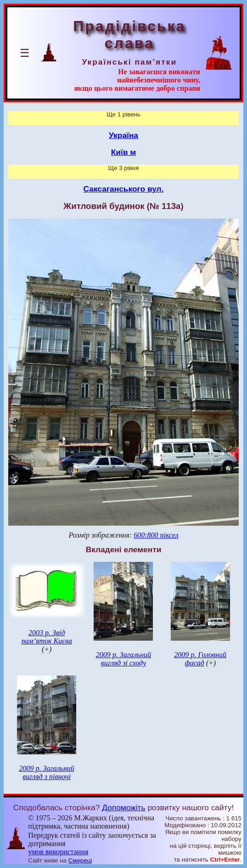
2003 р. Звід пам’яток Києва (46, 637)
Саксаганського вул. (124, 189)
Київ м (123, 152)
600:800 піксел (156, 535)
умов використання (58, 852)
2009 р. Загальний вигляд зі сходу (123, 659)
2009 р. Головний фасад (200, 659)
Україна (123, 135)
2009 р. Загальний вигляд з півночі (46, 772)
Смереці (80, 860)
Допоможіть (123, 808)
